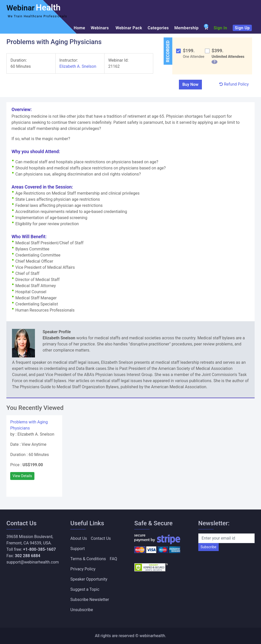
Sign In (220, 28)
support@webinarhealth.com (33, 562)
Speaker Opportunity (89, 579)
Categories (158, 28)
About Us (79, 538)
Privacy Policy (83, 569)
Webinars (100, 28)
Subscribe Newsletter (90, 600)
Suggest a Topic (85, 589)
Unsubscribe (82, 610)
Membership (186, 28)
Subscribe (208, 547)
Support (77, 549)
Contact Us (101, 538)
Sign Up (242, 28)
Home (79, 28)
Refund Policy (234, 84)
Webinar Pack (129, 28)
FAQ (114, 559)
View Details (22, 476)
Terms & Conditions (88, 559)
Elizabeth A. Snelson (78, 66)
